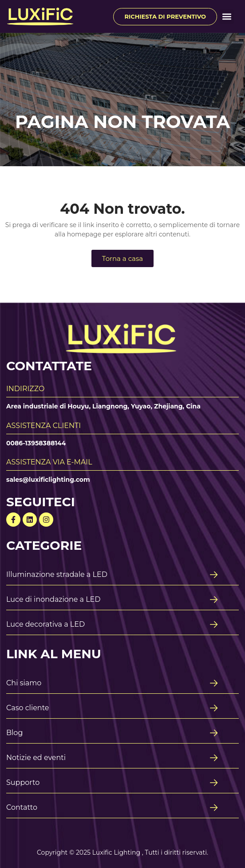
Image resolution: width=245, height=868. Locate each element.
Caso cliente (28, 708)
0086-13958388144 (36, 443)
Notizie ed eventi (36, 758)
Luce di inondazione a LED (53, 599)
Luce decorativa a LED (45, 624)
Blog (14, 733)
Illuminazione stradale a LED (57, 574)
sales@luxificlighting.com (48, 480)
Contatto (22, 807)
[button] (227, 17)
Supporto (23, 782)
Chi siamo (24, 683)
